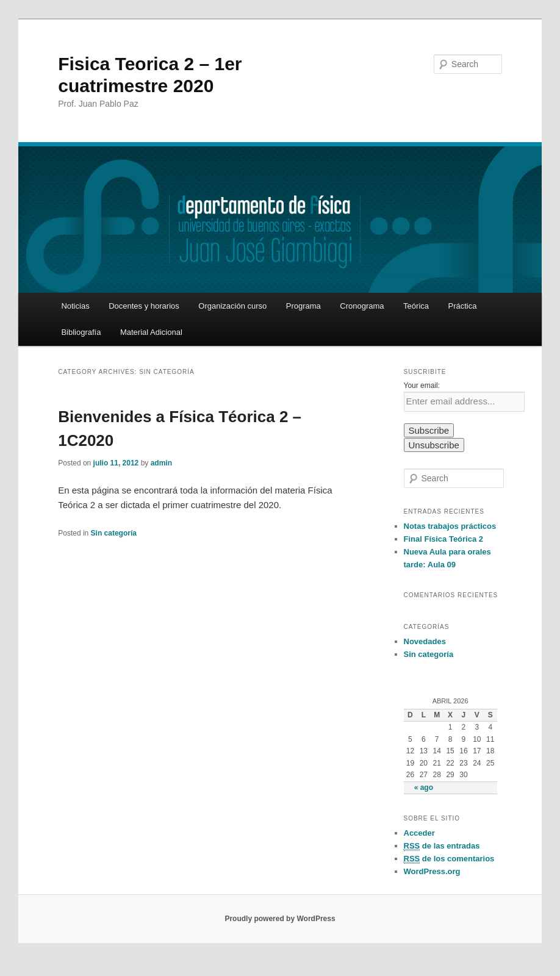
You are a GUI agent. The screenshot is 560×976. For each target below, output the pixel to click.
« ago (424, 788)
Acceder (419, 833)
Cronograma (362, 306)
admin (161, 463)
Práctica (463, 306)
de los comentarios (449, 859)
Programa (303, 306)
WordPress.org (432, 871)
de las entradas (442, 846)
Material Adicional (151, 332)
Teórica (416, 306)
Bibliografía (81, 332)
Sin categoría (114, 533)
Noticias (75, 306)
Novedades (425, 641)
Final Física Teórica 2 (444, 539)
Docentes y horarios (144, 306)
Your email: (422, 386)
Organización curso (232, 306)
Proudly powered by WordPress (280, 919)
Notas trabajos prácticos (450, 526)
